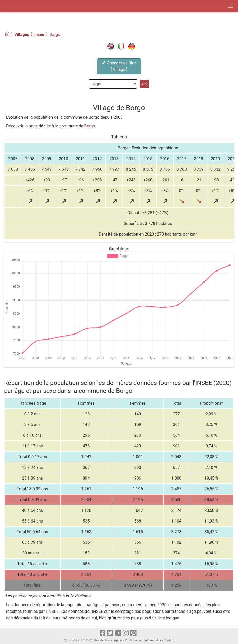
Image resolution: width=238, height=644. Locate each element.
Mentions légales (111, 640)
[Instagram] (126, 633)
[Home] (8, 34)
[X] (110, 633)
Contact (169, 640)
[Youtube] (118, 633)
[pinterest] (134, 633)
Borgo (90, 126)
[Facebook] (103, 633)
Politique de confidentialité (143, 640)
